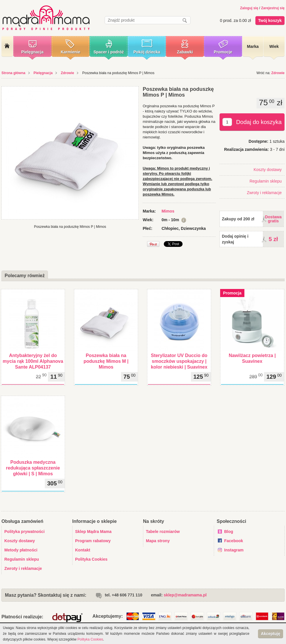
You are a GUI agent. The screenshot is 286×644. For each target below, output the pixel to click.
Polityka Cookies (91, 559)
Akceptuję (271, 634)
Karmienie (70, 52)
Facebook (234, 541)
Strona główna (13, 73)
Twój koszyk (270, 20)
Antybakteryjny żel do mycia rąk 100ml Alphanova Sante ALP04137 (33, 361)
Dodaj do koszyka (259, 122)
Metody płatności (21, 550)
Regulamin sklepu (266, 181)
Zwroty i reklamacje (264, 193)
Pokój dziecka (147, 52)
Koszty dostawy (268, 170)
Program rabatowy (93, 541)
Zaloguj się (249, 8)
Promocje (223, 52)
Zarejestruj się (273, 8)
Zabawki (185, 52)
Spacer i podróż (108, 52)
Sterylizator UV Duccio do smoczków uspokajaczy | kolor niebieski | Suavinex (179, 361)
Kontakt (83, 550)
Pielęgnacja (32, 52)
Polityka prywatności (24, 532)
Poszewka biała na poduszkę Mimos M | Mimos (106, 361)
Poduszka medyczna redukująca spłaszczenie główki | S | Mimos (33, 468)
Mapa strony (158, 541)
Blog (229, 532)
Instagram (234, 550)
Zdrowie (67, 73)
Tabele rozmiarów (163, 532)
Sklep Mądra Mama (93, 532)
